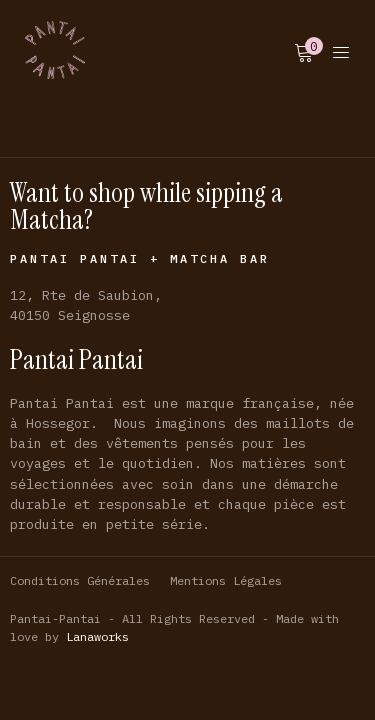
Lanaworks (97, 636)
